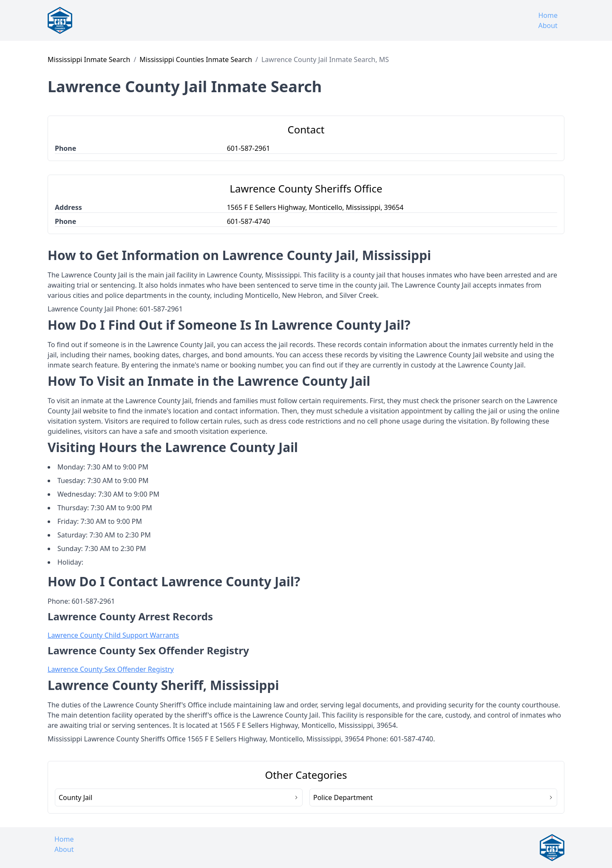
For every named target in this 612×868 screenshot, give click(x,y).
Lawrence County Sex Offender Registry (111, 669)
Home (548, 15)
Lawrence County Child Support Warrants (113, 635)
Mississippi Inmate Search (89, 59)
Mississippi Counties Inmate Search (196, 59)
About (548, 25)
